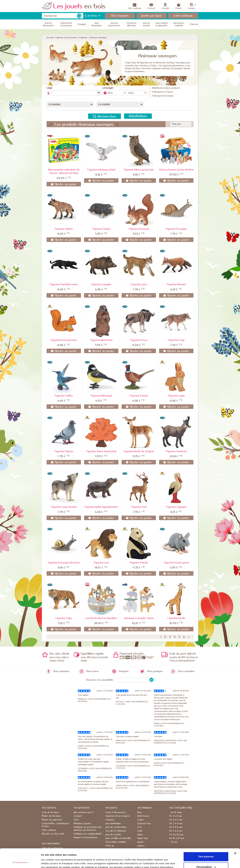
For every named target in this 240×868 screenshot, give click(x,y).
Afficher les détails (51, 862)
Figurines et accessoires (66, 37)
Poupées (110, 820)
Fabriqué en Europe (161, 96)
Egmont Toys (144, 824)
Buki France (144, 816)
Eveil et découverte (116, 812)
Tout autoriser (206, 839)
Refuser (206, 859)
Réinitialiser (138, 116)
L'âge (49, 88)
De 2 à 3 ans (176, 820)
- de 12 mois (175, 812)
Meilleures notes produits (164, 88)
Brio (139, 812)
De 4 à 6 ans (176, 827)
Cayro (141, 820)
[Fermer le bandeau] (235, 835)
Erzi (139, 827)
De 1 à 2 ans (176, 816)
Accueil (50, 37)
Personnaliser (206, 849)
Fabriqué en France (161, 92)
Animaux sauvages (98, 37)
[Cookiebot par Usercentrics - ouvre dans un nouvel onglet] (20, 862)
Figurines (83, 37)
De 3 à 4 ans (176, 824)
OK (151, 680)
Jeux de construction (116, 827)
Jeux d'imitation (113, 824)
